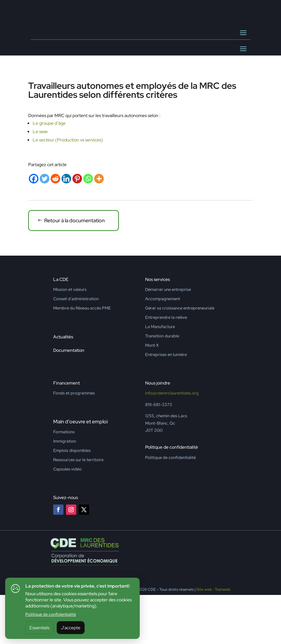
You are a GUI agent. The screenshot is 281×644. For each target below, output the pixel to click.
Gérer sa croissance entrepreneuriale (180, 357)
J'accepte (71, 628)
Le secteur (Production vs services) (68, 189)
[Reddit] (55, 228)
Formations (64, 481)
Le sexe (40, 181)
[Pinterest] (77, 228)
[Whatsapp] (88, 228)
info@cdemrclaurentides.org (172, 442)
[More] (99, 228)
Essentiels (39, 628)
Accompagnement (163, 348)
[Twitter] (45, 228)
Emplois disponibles (72, 500)
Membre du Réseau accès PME (82, 357)
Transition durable (162, 385)
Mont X (152, 394)
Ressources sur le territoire (78, 509)
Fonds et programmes (74, 442)
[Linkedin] (66, 228)
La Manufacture (160, 376)
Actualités (63, 386)
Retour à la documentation (74, 270)
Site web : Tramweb (213, 639)
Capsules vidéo (67, 518)
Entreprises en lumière (166, 404)
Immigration (65, 490)
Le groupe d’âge (49, 172)
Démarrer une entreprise (168, 339)
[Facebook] (34, 228)
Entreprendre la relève (166, 366)
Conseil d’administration (76, 348)
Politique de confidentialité (51, 614)
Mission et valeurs (70, 339)
